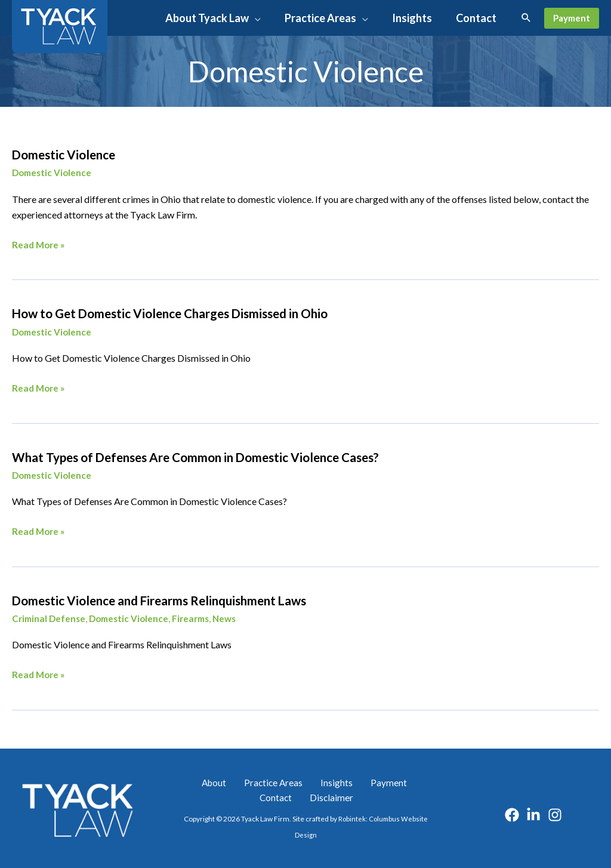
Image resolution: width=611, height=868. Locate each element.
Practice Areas (256, 781)
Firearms (198, 617)
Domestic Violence (73, 154)
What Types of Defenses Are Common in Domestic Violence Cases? (230, 455)
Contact (400, 781)
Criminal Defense (50, 617)
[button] (255, 18)
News (234, 617)
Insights (311, 781)
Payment (355, 781)
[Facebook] (512, 812)
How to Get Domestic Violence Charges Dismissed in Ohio (200, 313)
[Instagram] (555, 812)
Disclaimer (308, 796)
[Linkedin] (533, 812)
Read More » (40, 245)
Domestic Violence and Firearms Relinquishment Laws (187, 598)
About (203, 781)
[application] (297, 18)
